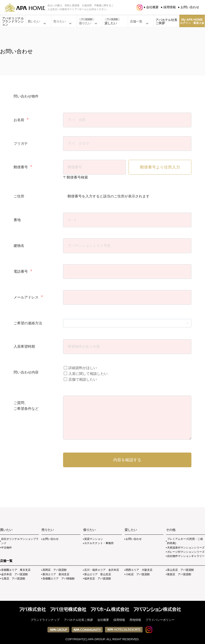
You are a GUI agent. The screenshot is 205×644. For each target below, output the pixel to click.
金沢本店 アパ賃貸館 (14, 574)
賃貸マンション (94, 539)
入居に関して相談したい (86, 374)
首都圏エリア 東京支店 (16, 570)
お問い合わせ (190, 7)
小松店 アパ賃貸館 (138, 574)
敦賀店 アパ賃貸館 (179, 574)
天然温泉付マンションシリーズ (186, 548)
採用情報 (170, 7)
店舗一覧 (6, 561)
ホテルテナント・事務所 (99, 543)
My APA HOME (192, 21)
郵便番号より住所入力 (160, 167)
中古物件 (6, 548)
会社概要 (152, 7)
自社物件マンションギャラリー (186, 556)
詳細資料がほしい (80, 368)
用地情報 (135, 620)
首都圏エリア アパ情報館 (59, 579)
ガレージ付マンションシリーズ (186, 552)
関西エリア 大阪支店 (139, 570)
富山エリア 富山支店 (98, 574)
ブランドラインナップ (45, 620)
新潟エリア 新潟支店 (56, 574)
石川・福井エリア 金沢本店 (102, 570)
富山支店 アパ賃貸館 (180, 570)
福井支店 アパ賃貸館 (98, 579)
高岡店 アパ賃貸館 (55, 570)
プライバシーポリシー (160, 620)
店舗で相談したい (80, 379)
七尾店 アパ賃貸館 (13, 579)
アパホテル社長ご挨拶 (166, 21)
